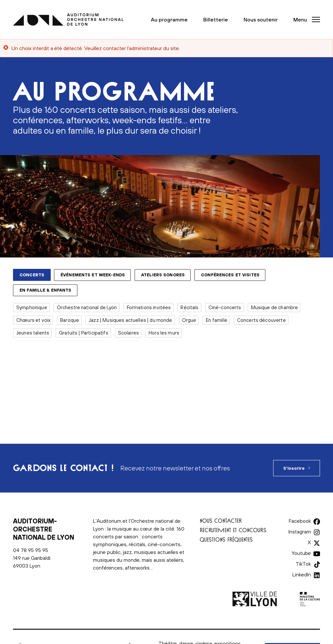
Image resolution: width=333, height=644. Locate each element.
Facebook (300, 521)
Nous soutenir (261, 20)
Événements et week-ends (93, 275)
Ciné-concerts (225, 307)
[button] (305, 20)
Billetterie (216, 20)
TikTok (303, 564)
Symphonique (32, 307)
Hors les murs (164, 333)
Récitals (189, 307)
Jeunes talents (33, 333)
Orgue (189, 320)
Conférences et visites (230, 275)
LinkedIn (302, 574)
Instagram (300, 532)
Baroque (70, 320)
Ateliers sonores (163, 275)
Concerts (32, 275)
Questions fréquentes (226, 539)
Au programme (169, 20)
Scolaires (128, 333)
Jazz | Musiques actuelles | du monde (130, 320)
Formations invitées (149, 307)
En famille (217, 320)
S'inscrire (294, 468)
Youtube (301, 553)
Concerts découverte (261, 320)
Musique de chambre (275, 307)
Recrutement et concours (233, 530)
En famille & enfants (46, 290)
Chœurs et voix (33, 320)
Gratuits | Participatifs (84, 333)
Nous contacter (221, 521)
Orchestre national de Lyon (87, 307)
